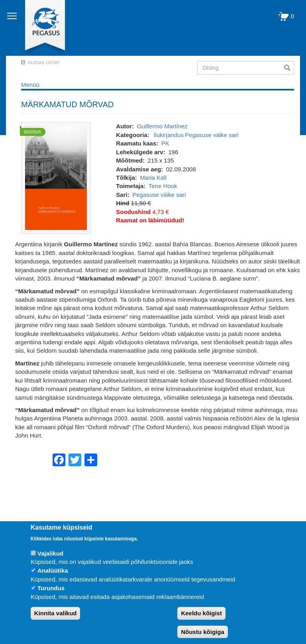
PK (165, 143)
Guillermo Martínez (162, 126)
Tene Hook (163, 186)
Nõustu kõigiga (202, 632)
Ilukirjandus (169, 135)
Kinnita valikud (56, 613)
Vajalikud (50, 553)
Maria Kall (153, 178)
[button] (56, 178)
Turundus (51, 588)
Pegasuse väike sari (212, 135)
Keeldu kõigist (201, 613)
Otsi (289, 68)
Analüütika (53, 570)
